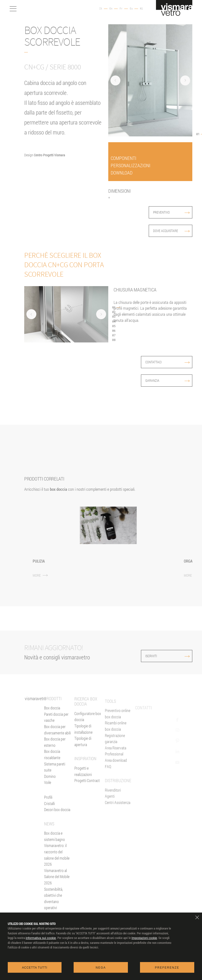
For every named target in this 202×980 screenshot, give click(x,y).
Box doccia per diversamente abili (57, 740)
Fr (121, 9)
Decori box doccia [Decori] (57, 820)
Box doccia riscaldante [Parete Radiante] (52, 765)
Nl (141, 9)
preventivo (171, 212)
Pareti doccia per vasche (56, 727)
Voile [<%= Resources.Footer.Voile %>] (48, 793)
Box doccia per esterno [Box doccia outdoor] (55, 752)
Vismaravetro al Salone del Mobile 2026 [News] (57, 887)
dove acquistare (171, 231)
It (101, 9)
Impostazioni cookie (144, 938)
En (111, 9)
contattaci (167, 362)
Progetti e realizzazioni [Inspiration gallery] (83, 793)
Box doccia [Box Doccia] (52, 718)
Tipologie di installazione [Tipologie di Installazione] (83, 751)
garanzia (167, 380)
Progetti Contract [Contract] (87, 803)
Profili (48, 807)
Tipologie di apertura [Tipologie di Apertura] (83, 764)
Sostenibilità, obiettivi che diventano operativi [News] (54, 909)
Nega (101, 968)
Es (131, 9)
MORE (40, 575)
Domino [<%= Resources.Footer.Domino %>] (50, 786)
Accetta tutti (35, 968)
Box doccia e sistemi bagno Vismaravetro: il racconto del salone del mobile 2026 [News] (57, 859)
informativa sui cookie (41, 938)
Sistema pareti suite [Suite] (55, 777)
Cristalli (49, 814)
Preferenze (167, 968)
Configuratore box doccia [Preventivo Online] (88, 739)
